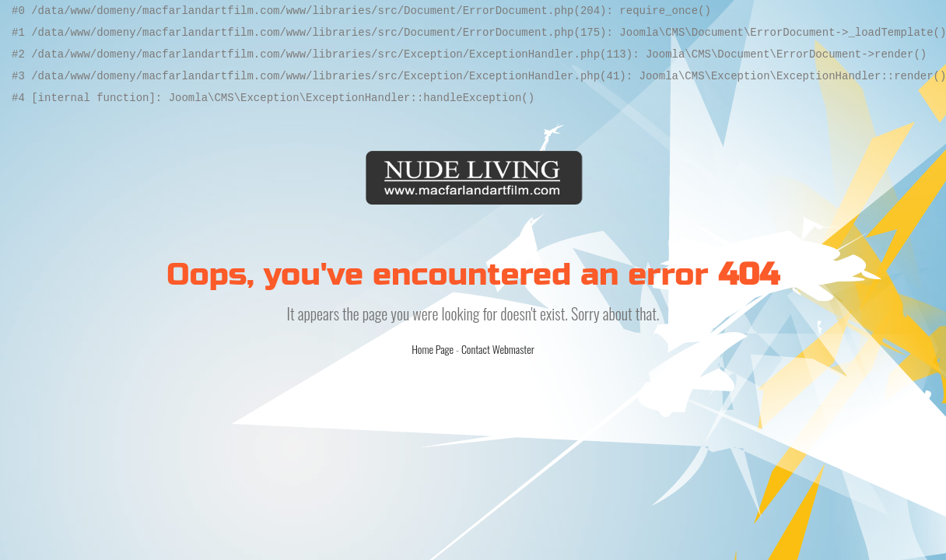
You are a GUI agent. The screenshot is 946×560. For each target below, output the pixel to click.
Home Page (433, 349)
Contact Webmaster (498, 349)
